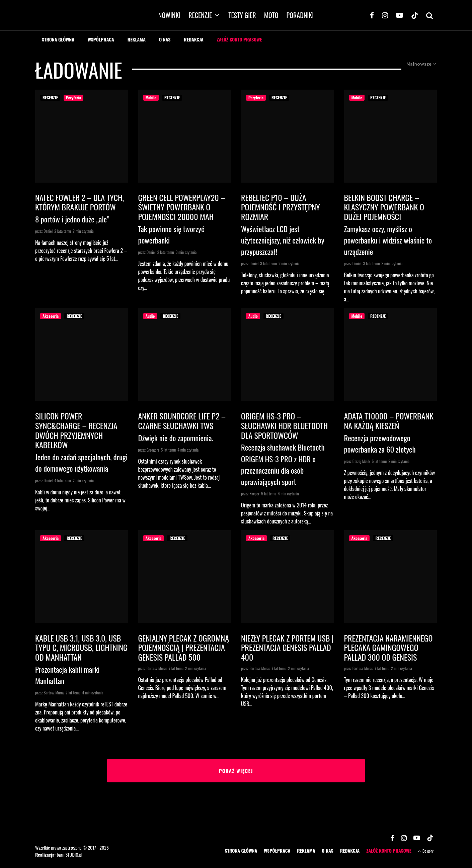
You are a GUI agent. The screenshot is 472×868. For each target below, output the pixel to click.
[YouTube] (400, 15)
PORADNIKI (300, 15)
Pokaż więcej (236, 771)
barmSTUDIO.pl (69, 854)
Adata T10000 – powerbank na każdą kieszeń (389, 421)
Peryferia (73, 98)
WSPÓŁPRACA (101, 39)
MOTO (271, 15)
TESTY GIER (242, 15)
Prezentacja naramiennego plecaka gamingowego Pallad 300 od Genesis (388, 648)
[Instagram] (385, 15)
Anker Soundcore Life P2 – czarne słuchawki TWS (182, 421)
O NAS (165, 39)
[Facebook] (372, 15)
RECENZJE (200, 15)
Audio (150, 316)
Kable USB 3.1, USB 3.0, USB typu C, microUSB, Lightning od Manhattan (81, 648)
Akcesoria (51, 316)
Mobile (151, 98)
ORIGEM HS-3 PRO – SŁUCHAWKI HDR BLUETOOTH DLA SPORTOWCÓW (284, 425)
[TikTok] (415, 15)
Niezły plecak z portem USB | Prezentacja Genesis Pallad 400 (287, 648)
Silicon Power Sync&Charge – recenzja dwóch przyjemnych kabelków (76, 430)
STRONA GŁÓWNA (58, 39)
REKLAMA (137, 39)
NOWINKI (169, 15)
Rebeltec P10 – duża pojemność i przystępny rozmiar (281, 207)
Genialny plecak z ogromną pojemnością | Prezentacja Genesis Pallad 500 (184, 648)
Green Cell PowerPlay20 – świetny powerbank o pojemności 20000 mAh (182, 207)
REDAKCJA (194, 39)
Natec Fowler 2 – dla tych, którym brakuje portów (80, 202)
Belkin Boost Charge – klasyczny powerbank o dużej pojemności (384, 207)
